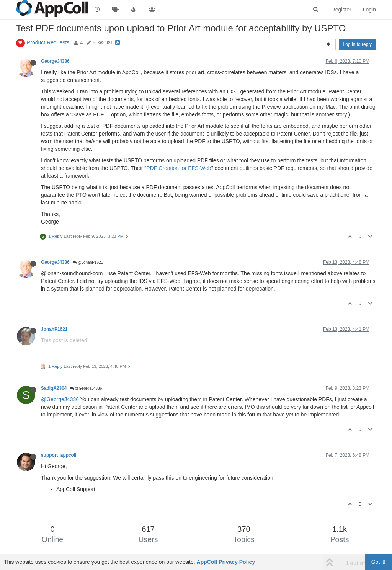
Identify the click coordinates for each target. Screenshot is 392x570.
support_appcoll (59, 455)
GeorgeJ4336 (55, 61)
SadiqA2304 (54, 388)
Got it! (378, 562)
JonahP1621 (54, 329)
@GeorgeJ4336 (86, 388)
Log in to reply (357, 44)
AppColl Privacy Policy (226, 562)
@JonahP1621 (88, 262)
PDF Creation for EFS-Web (179, 168)
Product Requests (48, 42)
